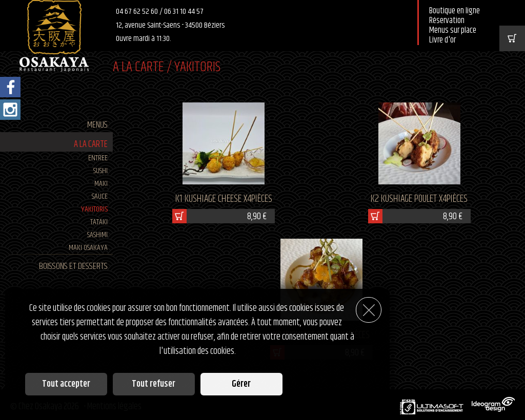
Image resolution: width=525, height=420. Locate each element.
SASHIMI (97, 235)
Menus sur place (453, 30)
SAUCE (100, 196)
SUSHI (100, 171)
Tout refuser (154, 384)
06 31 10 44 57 (184, 12)
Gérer (241, 384)
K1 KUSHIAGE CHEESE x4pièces (224, 199)
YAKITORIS (94, 209)
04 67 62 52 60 (138, 12)
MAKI (101, 184)
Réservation (447, 21)
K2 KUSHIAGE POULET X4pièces (419, 199)
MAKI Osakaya (88, 248)
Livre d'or (442, 40)
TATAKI (99, 222)
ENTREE (98, 158)
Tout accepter (66, 384)
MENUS (97, 125)
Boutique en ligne (455, 11)
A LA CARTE (91, 144)
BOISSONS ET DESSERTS (73, 266)
